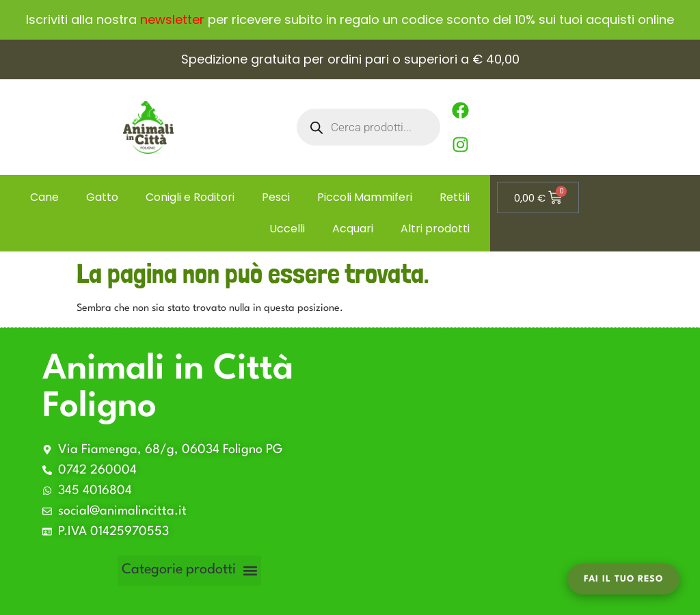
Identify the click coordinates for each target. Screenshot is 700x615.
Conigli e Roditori (190, 197)
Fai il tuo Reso (623, 579)
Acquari (353, 229)
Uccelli (287, 229)
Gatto (102, 197)
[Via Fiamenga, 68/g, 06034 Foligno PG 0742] (518, 471)
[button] (189, 571)
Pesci (276, 197)
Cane (44, 197)
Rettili (455, 197)
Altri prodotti (435, 229)
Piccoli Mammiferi (365, 197)
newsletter (172, 19)
